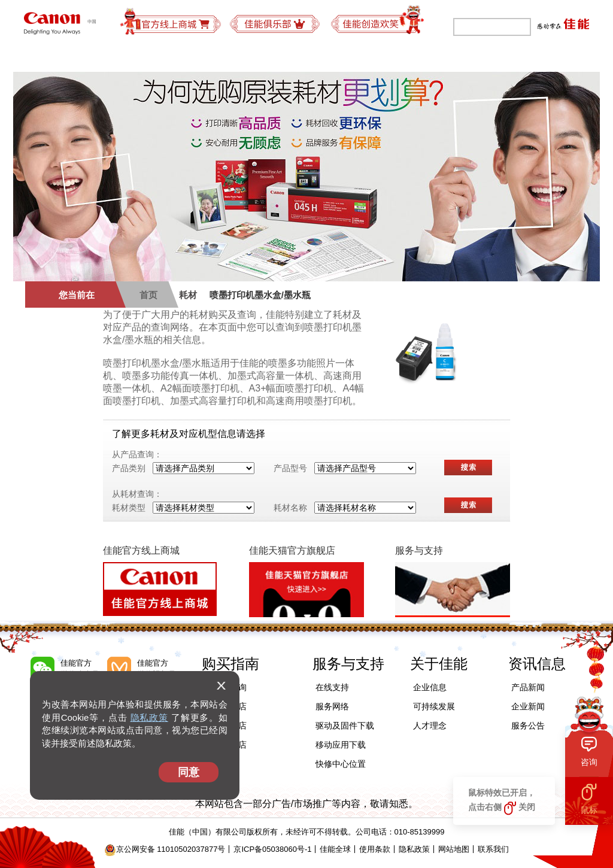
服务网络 (332, 706)
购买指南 (290, 57)
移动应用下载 (341, 745)
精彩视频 (558, 57)
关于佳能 (496, 57)
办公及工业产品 (132, 57)
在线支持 (332, 687)
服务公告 (528, 726)
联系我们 (493, 849)
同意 (189, 772)
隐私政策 (149, 717)
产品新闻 (528, 687)
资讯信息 (537, 664)
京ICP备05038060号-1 (272, 849)
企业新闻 (528, 706)
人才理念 (430, 726)
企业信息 (430, 687)
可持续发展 (429, 57)
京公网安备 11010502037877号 (165, 849)
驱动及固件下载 (345, 726)
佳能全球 (335, 849)
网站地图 (454, 849)
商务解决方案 (218, 57)
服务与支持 (357, 57)
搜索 (468, 468)
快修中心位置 (341, 764)
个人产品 (55, 57)
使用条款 (375, 849)
